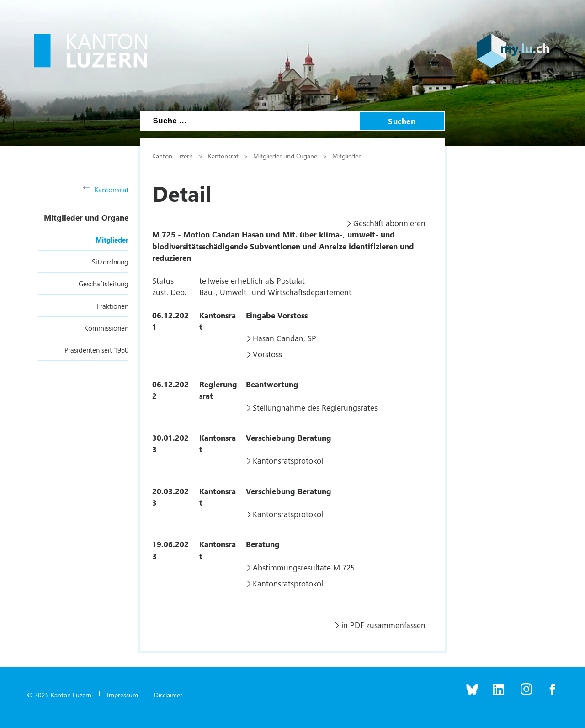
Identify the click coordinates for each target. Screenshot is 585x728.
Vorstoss (267, 354)
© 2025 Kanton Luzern (59, 695)
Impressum (122, 695)
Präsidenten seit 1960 (96, 350)
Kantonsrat (106, 189)
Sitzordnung (110, 262)
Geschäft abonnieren (389, 223)
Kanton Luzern (173, 156)
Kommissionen (106, 328)
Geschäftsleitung (104, 284)
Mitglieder (112, 240)
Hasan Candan (278, 338)
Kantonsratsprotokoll (289, 460)
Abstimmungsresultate (292, 567)
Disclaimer (168, 695)
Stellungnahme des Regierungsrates (315, 407)
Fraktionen (113, 306)
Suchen (402, 121)
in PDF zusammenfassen (383, 625)
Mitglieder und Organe (86, 217)
